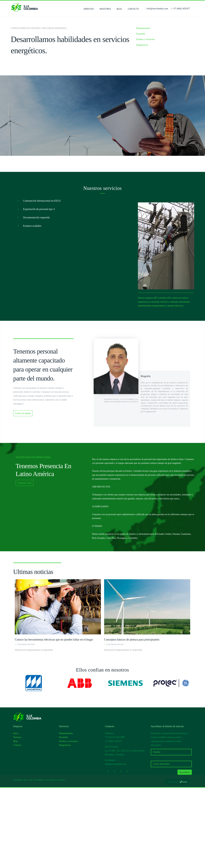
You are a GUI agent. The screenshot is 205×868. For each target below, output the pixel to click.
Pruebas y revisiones (146, 39)
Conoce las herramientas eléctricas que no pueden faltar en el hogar (54, 720)
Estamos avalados (28, 306)
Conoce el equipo (23, 494)
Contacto (133, 9)
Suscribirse (185, 853)
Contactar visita (24, 563)
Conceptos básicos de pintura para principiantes (132, 720)
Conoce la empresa (115, 189)
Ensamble (141, 34)
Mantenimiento (143, 28)
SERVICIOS (89, 9)
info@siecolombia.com (157, 9)
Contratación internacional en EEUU (38, 281)
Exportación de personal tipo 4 (35, 290)
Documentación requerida (33, 298)
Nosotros (105, 9)
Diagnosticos (142, 45)
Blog (119, 9)
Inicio (16, 814)
